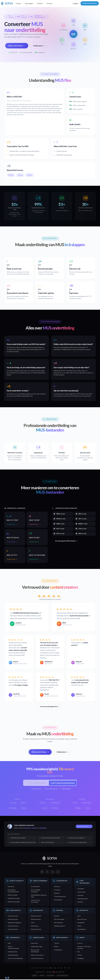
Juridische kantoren (13, 927)
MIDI (11, 175)
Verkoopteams (58, 900)
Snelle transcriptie (13, 896)
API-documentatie (59, 920)
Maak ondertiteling (17, 46)
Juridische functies (13, 920)
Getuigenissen (58, 951)
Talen (9, 944)
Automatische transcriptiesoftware (13, 891)
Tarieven (49, 3)
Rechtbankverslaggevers (15, 923)
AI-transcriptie (61, 864)
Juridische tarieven (13, 930)
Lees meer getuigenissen (50, 707)
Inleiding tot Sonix (12, 952)
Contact (80, 956)
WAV (30, 175)
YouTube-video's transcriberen (36, 902)
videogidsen (43, 829)
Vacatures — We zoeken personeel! (84, 948)
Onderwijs (57, 890)
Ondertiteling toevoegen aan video (39, 897)
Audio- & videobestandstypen (13, 948)
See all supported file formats (67, 541)
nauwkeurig (73, 864)
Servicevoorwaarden (62, 976)
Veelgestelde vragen (37, 947)
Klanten (56, 947)
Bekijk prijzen (39, 46)
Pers (79, 952)
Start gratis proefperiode (62, 783)
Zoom (79, 917)
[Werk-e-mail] (38, 783)
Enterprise (57, 887)
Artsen (33, 923)
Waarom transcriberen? (37, 956)
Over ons (80, 944)
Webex (79, 927)
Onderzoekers (81, 893)
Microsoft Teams (82, 920)
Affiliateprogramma (60, 927)
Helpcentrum (27, 829)
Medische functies (36, 920)
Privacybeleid (50, 976)
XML (20, 175)
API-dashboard (58, 923)
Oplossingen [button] (29, 3)
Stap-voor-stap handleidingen (35, 951)
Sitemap (42, 976)
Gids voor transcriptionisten (15, 959)
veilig (50, 867)
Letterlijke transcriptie (14, 899)
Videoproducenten (83, 899)
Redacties (57, 894)
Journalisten (81, 889)
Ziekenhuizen (35, 927)
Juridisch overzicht (13, 917)
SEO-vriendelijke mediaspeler (36, 891)
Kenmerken (11, 887)
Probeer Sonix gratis (90, 3)
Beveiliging (80, 959)
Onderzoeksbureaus (60, 897)
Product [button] (18, 3)
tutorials (34, 829)
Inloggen (76, 3)
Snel (67, 864)
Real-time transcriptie (14, 902)
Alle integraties (82, 930)
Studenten (80, 903)
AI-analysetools (35, 887)
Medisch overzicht (36, 917)
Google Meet (81, 923)
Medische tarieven (36, 930)
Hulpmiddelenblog (13, 956)
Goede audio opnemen (37, 959)
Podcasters (81, 896)
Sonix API (57, 917)
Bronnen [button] (40, 3)
